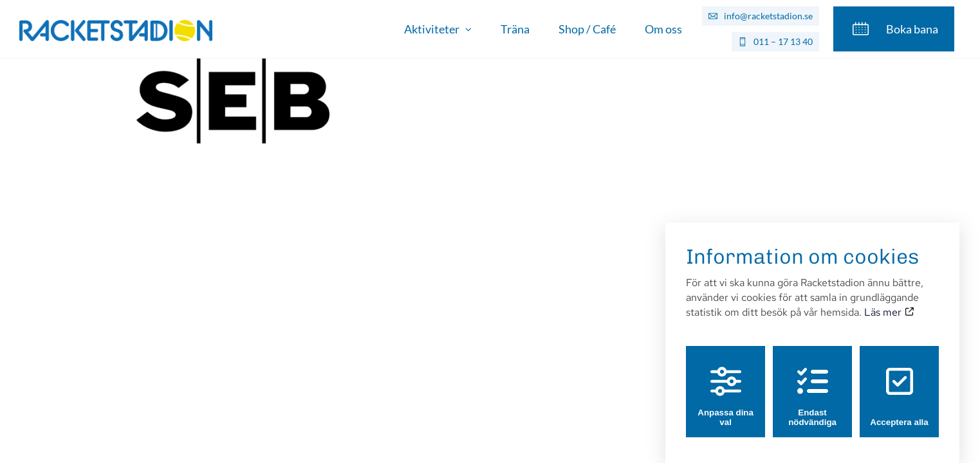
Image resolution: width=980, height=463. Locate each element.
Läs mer (889, 300)
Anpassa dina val (726, 385)
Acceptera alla (899, 385)
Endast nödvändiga (812, 385)
